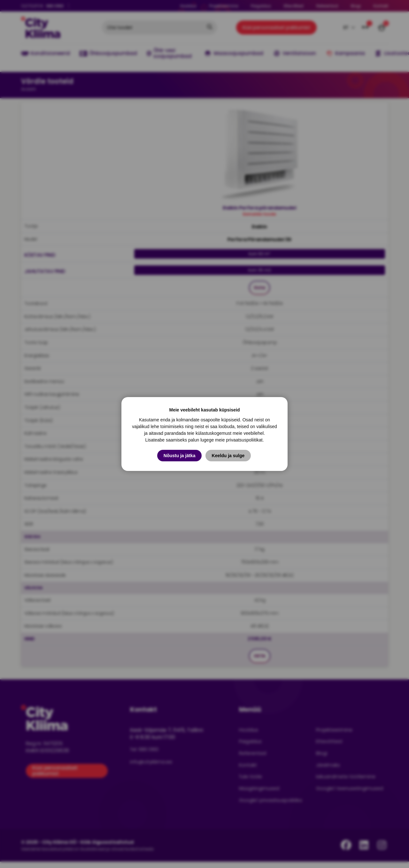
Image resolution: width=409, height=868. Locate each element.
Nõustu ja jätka (180, 456)
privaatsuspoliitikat (244, 440)
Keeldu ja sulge (229, 456)
